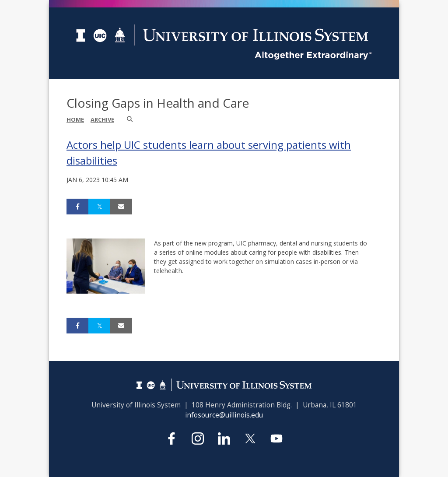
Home (75, 119)
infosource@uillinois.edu (224, 415)
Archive (102, 119)
